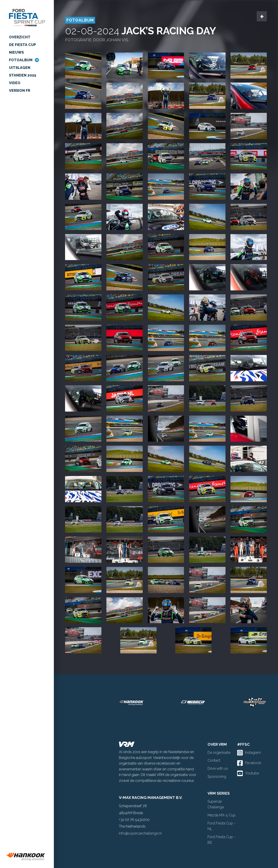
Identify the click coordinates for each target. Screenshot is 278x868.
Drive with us (218, 768)
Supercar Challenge (216, 804)
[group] (27, 857)
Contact (214, 760)
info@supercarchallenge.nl (140, 833)
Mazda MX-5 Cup (222, 815)
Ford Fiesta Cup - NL (221, 826)
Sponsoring (217, 777)
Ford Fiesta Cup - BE (221, 840)
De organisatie (219, 753)
